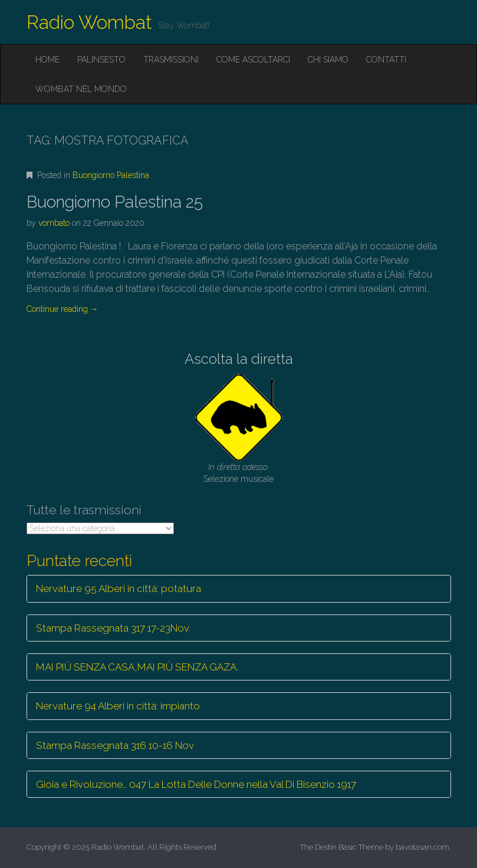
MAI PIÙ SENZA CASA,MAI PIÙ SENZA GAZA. (137, 667)
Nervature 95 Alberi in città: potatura (119, 588)
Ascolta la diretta (239, 359)
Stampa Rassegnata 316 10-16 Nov (115, 745)
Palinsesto (101, 60)
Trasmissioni (171, 60)
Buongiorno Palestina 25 (115, 202)
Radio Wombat (89, 22)
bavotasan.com (422, 847)
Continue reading (62, 309)
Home (47, 60)
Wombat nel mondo (81, 89)
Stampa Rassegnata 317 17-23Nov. (113, 628)
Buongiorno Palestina (111, 175)
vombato (54, 223)
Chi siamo (328, 60)
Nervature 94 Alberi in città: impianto (118, 706)
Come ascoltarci (253, 60)
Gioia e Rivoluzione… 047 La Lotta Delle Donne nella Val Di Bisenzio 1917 (196, 784)
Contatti (386, 60)
